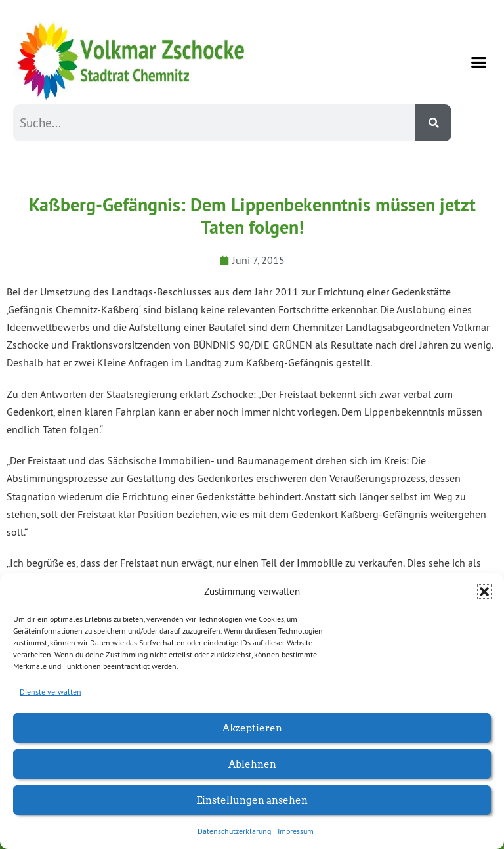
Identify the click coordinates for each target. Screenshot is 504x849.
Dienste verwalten (51, 692)
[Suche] (433, 123)
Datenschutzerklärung (234, 831)
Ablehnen (252, 763)
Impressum (296, 831)
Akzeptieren (252, 727)
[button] (484, 592)
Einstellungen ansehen (252, 799)
